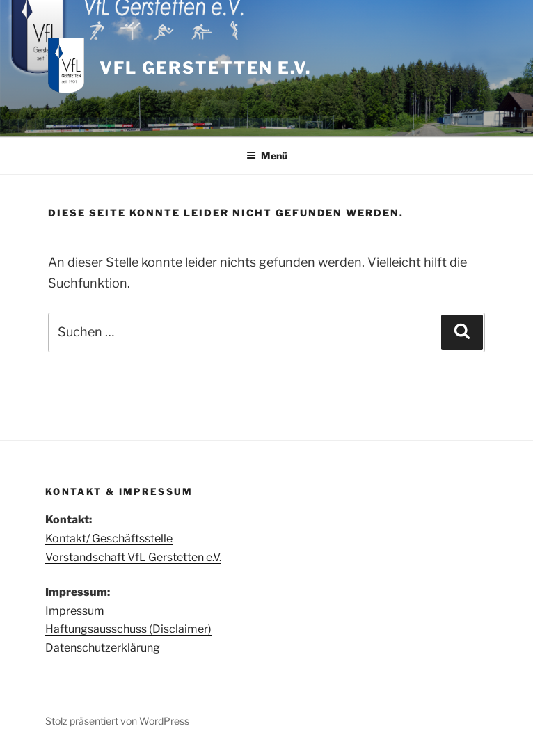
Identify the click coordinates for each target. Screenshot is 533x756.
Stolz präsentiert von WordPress (117, 721)
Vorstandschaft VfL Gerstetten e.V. (133, 557)
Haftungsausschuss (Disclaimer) (128, 629)
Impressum (75, 611)
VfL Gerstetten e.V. (205, 68)
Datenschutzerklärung (103, 648)
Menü (267, 156)
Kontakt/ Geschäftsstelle (109, 538)
